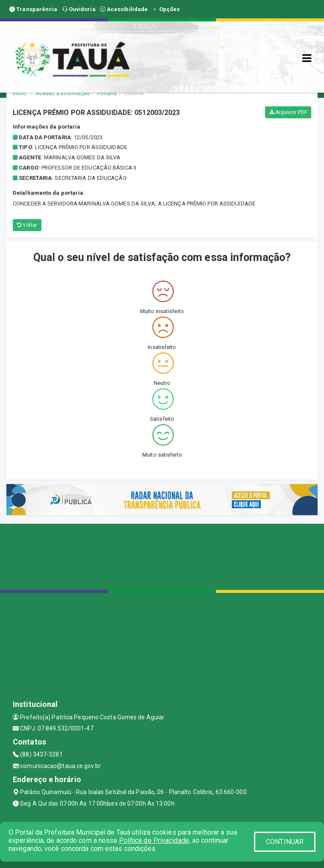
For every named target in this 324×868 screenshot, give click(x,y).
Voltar (27, 225)
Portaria (107, 93)
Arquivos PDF (288, 112)
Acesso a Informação (63, 93)
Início (20, 93)
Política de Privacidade (154, 840)
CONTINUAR (285, 842)
